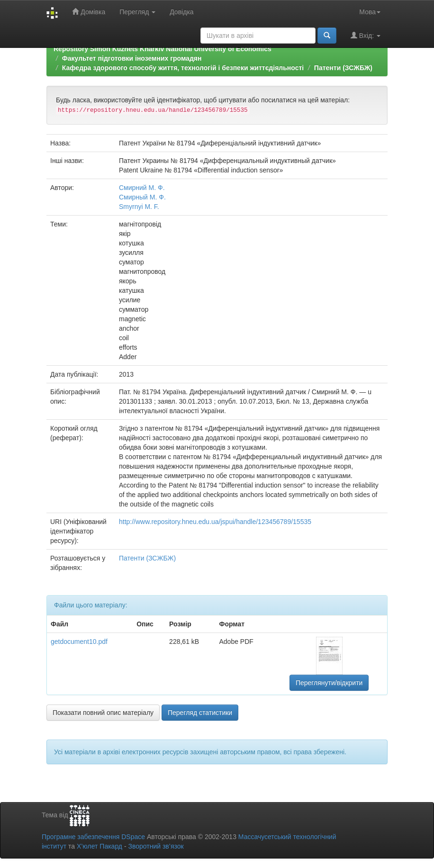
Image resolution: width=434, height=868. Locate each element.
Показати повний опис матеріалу (103, 713)
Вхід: (366, 35)
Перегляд (137, 12)
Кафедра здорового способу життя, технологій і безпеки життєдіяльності (183, 68)
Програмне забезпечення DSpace (93, 837)
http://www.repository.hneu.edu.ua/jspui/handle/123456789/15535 (215, 522)
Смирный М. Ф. (142, 197)
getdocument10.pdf (79, 642)
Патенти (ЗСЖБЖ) (343, 68)
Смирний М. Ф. (142, 188)
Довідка (181, 12)
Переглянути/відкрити (329, 683)
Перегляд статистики (200, 713)
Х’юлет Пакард (99, 846)
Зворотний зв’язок (156, 846)
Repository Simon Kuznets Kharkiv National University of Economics (163, 49)
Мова (370, 12)
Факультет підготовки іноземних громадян (132, 58)
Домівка (89, 12)
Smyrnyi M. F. (139, 207)
